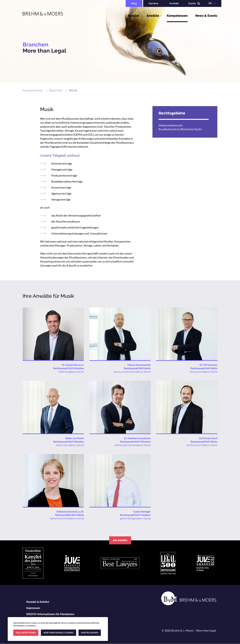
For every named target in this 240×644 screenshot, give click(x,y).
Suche (192, 3)
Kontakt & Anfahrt (38, 602)
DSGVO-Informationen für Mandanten (50, 614)
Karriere (154, 3)
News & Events (206, 16)
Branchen (56, 90)
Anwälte (153, 16)
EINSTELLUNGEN (90, 633)
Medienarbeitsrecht (171, 125)
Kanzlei (133, 16)
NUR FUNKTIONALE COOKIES (58, 633)
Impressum (33, 608)
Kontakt (174, 3)
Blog (134, 3)
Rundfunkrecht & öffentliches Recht (180, 129)
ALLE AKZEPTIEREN (26, 633)
